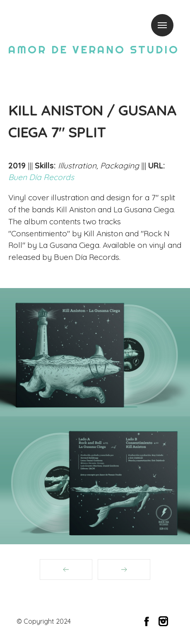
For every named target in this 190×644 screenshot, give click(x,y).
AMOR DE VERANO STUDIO (94, 49)
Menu (162, 25)
